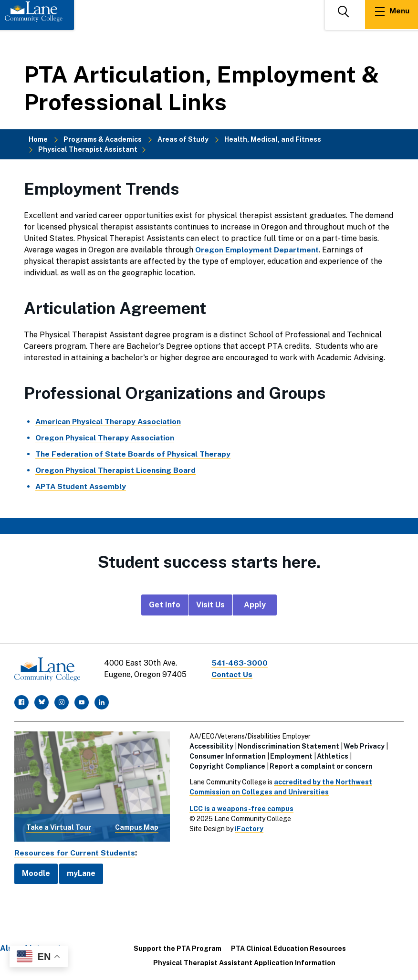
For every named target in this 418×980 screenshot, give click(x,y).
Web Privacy (364, 745)
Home (38, 139)
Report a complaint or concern (321, 765)
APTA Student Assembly (82, 486)
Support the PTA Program (178, 948)
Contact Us (233, 674)
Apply (255, 605)
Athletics (333, 755)
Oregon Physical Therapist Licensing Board (116, 470)
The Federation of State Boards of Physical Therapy (134, 454)
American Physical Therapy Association (109, 422)
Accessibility (211, 745)
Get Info (165, 605)
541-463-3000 (240, 663)
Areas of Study (183, 139)
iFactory (249, 828)
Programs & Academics (103, 139)
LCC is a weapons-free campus (241, 808)
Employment (291, 755)
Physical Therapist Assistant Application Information (244, 962)
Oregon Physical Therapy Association (105, 438)
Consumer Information (228, 755)
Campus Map (137, 826)
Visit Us (210, 605)
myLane (81, 872)
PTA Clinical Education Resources (288, 948)
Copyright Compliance (227, 765)
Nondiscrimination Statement (288, 745)
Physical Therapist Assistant (88, 149)
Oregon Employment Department (258, 250)
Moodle (36, 872)
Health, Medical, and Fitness (273, 139)
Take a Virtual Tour (59, 826)
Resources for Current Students (75, 852)
